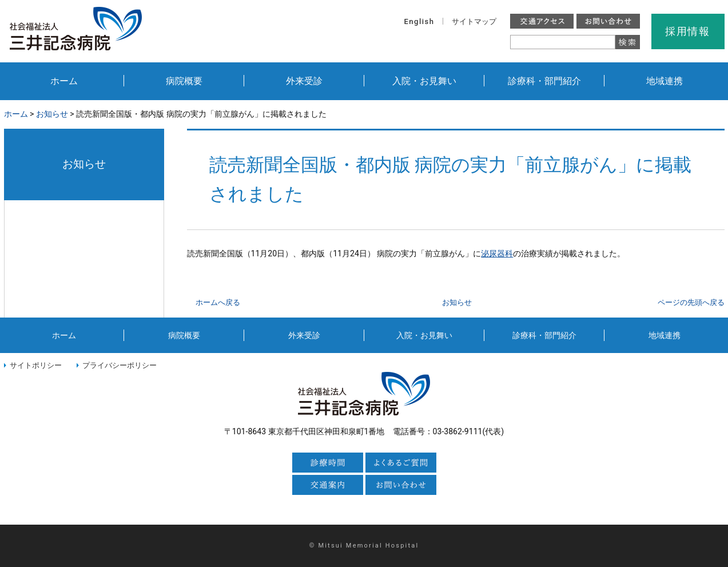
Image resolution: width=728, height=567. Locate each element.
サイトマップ (474, 21)
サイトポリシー (36, 365)
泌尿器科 (497, 253)
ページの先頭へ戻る (691, 302)
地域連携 (665, 81)
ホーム (64, 81)
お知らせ (52, 114)
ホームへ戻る (218, 302)
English (419, 21)
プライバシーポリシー (120, 365)
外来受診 (304, 81)
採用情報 (688, 31)
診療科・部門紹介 (544, 81)
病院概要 (184, 81)
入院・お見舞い (424, 81)
